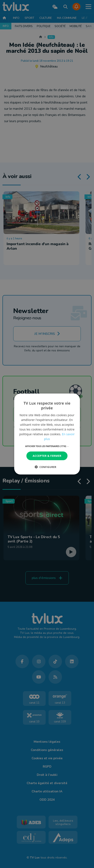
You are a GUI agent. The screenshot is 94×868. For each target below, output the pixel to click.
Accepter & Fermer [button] (47, 456)
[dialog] (47, 434)
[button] (47, 446)
